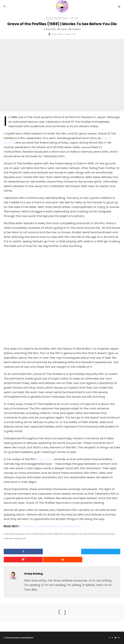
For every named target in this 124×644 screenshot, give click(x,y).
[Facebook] (109, 638)
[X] (112, 638)
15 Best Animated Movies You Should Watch (50, 526)
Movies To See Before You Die (57, 18)
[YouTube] (116, 638)
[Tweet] (62, 552)
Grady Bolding (57, 34)
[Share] (23, 552)
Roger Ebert (45, 459)
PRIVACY (30, 638)
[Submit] (23, 560)
